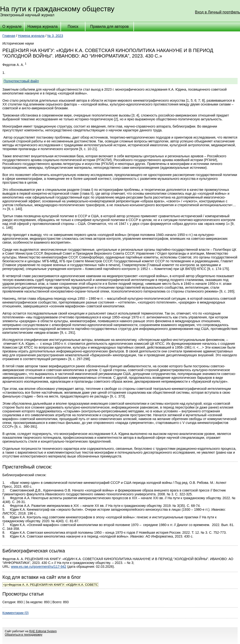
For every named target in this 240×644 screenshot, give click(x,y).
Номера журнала (42, 26)
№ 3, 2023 (55, 36)
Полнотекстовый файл (21, 81)
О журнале (12, 26)
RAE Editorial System (43, 631)
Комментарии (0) (15, 613)
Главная (9, 36)
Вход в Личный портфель (217, 12)
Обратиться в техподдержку (24, 635)
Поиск (73, 26)
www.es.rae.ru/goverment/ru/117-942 (39, 567)
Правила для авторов (110, 26)
